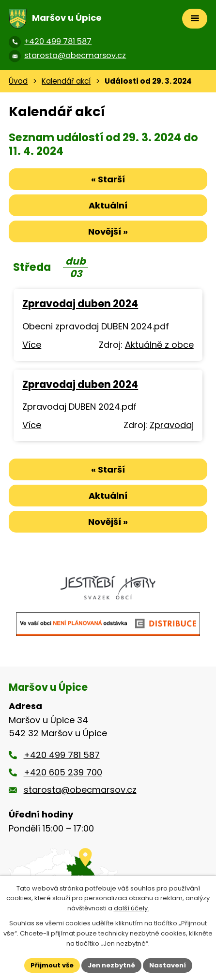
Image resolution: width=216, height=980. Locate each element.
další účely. (131, 909)
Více (32, 345)
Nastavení (168, 965)
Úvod (18, 81)
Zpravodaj (172, 425)
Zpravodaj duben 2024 (80, 304)
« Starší (108, 179)
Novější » (108, 231)
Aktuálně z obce (159, 345)
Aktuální (108, 205)
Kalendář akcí (66, 81)
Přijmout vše (52, 965)
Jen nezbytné (111, 965)
